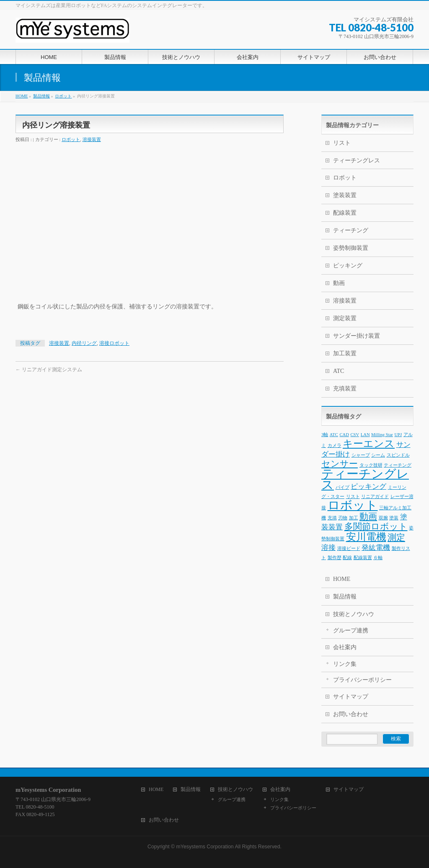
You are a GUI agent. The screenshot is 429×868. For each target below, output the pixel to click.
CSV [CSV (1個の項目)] (355, 435)
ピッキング (348, 266)
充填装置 (345, 389)
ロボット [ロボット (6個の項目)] (353, 505)
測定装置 (345, 318)
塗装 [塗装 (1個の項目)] (394, 518)
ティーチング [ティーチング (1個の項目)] (398, 465)
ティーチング (351, 230)
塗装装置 (345, 195)
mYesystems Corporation (205, 847)
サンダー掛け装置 (357, 336)
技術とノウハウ (354, 614)
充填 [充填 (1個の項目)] (332, 518)
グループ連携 (351, 630)
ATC (339, 371)
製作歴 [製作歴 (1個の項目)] (335, 558)
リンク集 (345, 664)
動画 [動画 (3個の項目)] (368, 516)
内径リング (84, 343)
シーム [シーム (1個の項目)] (378, 455)
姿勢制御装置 (351, 248)
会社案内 (345, 647)
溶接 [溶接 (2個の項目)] (328, 548)
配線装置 (345, 213)
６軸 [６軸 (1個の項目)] (378, 558)
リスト (342, 143)
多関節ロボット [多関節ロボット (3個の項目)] (376, 526)
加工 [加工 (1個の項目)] (354, 518)
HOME (342, 579)
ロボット (71, 139)
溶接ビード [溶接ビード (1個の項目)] (349, 548)
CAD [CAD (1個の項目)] (344, 435)
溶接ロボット (114, 343)
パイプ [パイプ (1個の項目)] (342, 487)
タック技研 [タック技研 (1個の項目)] (371, 465)
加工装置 (345, 353)
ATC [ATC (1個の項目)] (334, 435)
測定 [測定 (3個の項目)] (396, 537)
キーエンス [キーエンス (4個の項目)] (369, 443)
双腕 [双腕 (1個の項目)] (383, 518)
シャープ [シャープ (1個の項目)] (361, 455)
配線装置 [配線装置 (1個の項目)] (363, 558)
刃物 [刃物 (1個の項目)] (343, 518)
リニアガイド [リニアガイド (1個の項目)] (375, 497)
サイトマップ (351, 697)
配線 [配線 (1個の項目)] (347, 558)
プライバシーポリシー (362, 680)
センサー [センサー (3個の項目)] (340, 464)
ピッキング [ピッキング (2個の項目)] (368, 487)
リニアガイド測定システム (49, 370)
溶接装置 (92, 139)
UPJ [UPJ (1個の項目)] (398, 435)
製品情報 (345, 597)
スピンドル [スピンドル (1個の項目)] (398, 455)
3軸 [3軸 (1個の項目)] (325, 435)
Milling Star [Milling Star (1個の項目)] (382, 435)
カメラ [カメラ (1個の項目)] (335, 446)
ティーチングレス (357, 161)
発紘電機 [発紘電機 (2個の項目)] (376, 548)
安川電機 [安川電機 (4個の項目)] (366, 537)
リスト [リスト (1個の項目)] (353, 497)
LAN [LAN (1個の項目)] (365, 435)
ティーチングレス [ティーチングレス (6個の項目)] (365, 479)
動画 (339, 283)
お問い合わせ (351, 714)
